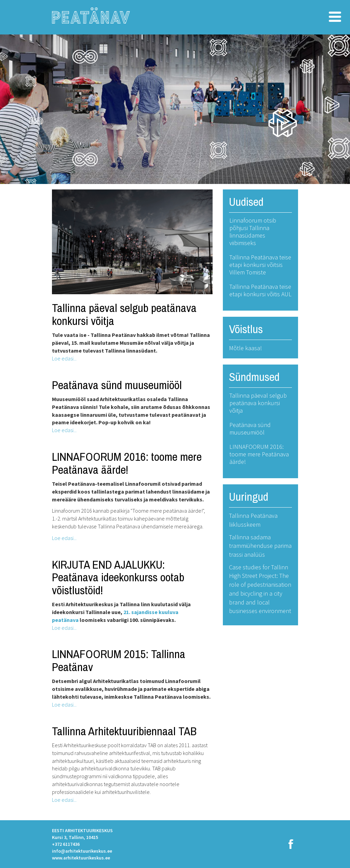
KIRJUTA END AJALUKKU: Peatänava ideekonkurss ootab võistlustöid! (118, 577)
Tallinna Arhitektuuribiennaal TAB (124, 731)
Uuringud (249, 497)
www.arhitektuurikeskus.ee (81, 858)
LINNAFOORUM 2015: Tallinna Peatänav (119, 660)
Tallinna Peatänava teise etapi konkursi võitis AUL (260, 290)
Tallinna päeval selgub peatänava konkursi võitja (124, 314)
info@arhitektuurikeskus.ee (82, 851)
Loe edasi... (64, 358)
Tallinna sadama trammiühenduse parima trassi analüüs (260, 546)
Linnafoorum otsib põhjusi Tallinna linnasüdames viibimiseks (253, 232)
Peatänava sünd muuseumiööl (117, 385)
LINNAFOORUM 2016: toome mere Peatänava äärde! (127, 463)
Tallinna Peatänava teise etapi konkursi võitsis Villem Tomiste (260, 265)
